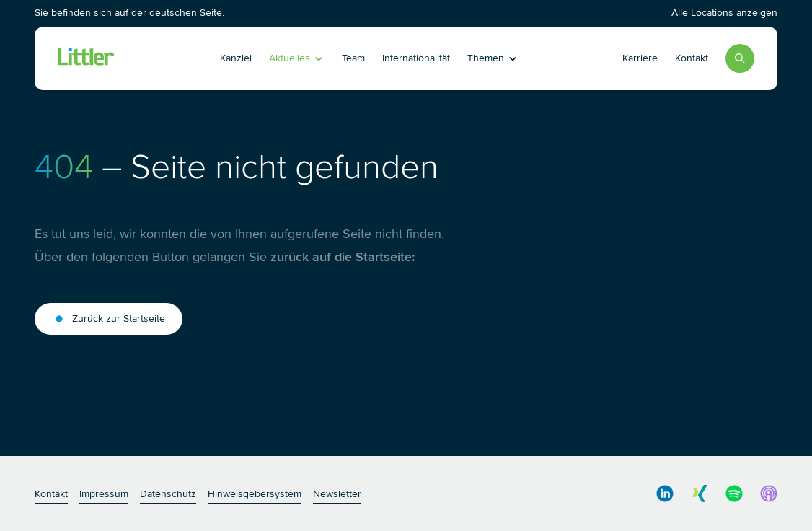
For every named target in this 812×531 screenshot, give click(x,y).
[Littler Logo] (87, 58)
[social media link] (665, 493)
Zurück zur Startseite (109, 319)
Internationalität (416, 58)
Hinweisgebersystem (255, 494)
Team (353, 58)
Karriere (640, 58)
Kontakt (692, 58)
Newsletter (337, 494)
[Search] (740, 58)
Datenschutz (168, 494)
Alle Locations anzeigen (724, 13)
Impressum (104, 494)
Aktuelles (297, 58)
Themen (493, 58)
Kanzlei (236, 58)
